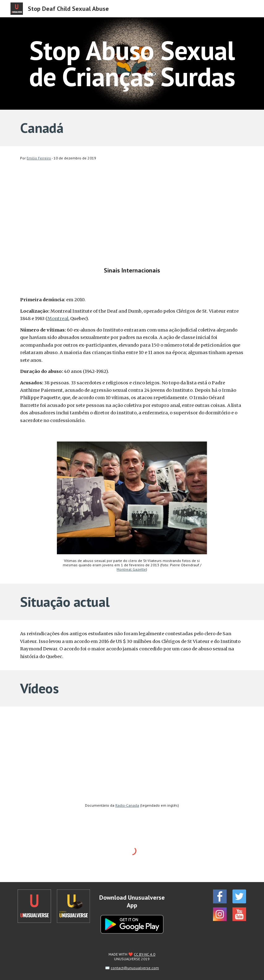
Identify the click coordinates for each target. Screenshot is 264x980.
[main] (132, 63)
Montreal (58, 319)
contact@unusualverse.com (135, 968)
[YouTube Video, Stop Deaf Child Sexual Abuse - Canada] (132, 220)
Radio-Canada (127, 805)
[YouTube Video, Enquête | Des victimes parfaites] (132, 756)
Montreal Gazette (131, 569)
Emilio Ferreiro (39, 158)
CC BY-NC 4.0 (145, 954)
